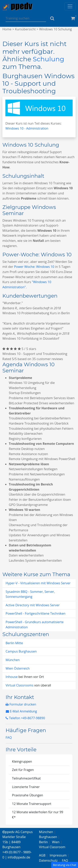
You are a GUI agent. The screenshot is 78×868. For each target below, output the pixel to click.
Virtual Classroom (52, 847)
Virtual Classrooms (19, 685)
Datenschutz (48, 860)
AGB (42, 855)
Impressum (58, 855)
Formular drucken (21, 704)
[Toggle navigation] (70, 6)
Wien (56, 842)
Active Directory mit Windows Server (33, 605)
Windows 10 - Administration (27, 128)
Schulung (48, 59)
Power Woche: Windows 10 (34, 267)
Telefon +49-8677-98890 (25, 718)
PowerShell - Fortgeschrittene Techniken (35, 613)
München (13, 660)
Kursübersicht (25, 29)
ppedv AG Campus (17, 832)
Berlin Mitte (14, 643)
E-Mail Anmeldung (21, 711)
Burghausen (48, 837)
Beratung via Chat (65, 865)
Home (7, 29)
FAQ (9, 737)
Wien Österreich (18, 668)
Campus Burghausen (21, 651)
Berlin (43, 842)
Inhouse (12, 677)
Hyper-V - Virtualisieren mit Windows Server (38, 583)
